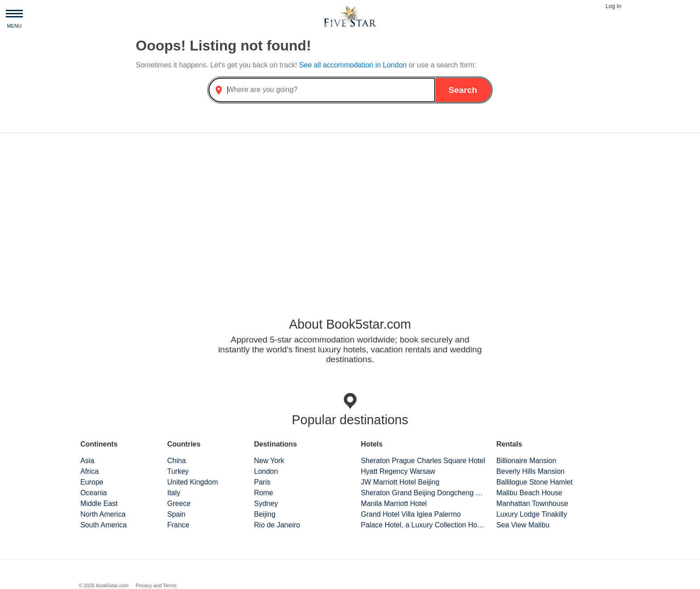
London (266, 471)
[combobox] (322, 90)
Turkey (178, 471)
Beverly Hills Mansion (531, 471)
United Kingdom (192, 482)
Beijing (265, 514)
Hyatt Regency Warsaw (398, 471)
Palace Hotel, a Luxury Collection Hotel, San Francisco (423, 525)
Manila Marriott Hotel (394, 503)
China (176, 461)
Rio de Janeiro (277, 525)
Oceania (94, 493)
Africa (90, 471)
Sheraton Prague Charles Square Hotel (423, 461)
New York (269, 461)
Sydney (266, 503)
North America (103, 514)
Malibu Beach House (529, 493)
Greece (179, 503)
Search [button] (463, 90)
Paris (262, 482)
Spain (176, 514)
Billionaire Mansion (526, 461)
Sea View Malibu (523, 525)
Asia (87, 461)
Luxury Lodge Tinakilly (532, 514)
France (178, 525)
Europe (92, 482)
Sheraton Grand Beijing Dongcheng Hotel (423, 493)
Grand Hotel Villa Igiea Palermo (411, 514)
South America (104, 525)
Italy (173, 493)
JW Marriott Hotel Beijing (400, 482)
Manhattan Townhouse (532, 503)
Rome (264, 493)
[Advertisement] (350, 210)
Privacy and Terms (156, 585)
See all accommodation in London (354, 65)
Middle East (99, 503)
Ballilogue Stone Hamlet (535, 482)
